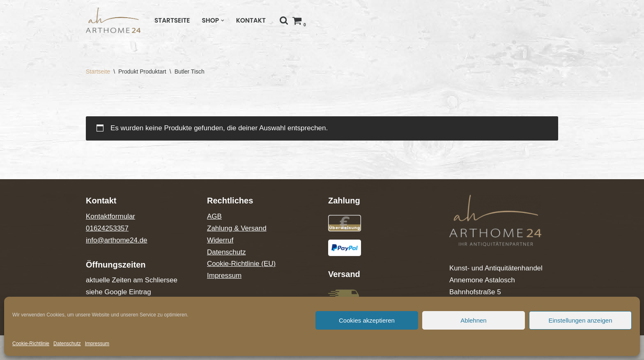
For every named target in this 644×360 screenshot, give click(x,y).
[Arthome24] (113, 20)
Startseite (172, 20)
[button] (223, 21)
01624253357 (107, 228)
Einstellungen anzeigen (580, 320)
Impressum (97, 344)
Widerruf (220, 240)
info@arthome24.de (117, 240)
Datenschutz (67, 344)
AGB (214, 216)
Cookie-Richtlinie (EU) (241, 264)
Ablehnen (473, 320)
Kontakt (251, 20)
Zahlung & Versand (237, 228)
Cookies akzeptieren (367, 320)
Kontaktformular (110, 216)
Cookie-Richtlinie (31, 344)
